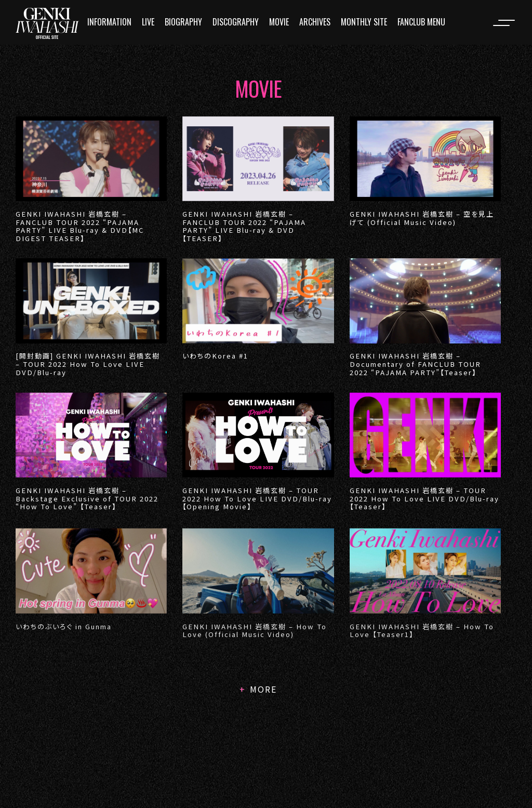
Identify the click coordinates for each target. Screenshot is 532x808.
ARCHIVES (315, 22)
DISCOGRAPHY (236, 22)
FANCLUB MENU (421, 22)
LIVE (148, 22)
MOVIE (279, 22)
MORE (263, 689)
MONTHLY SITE (364, 22)
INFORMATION (109, 22)
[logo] (47, 23)
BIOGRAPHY (183, 22)
